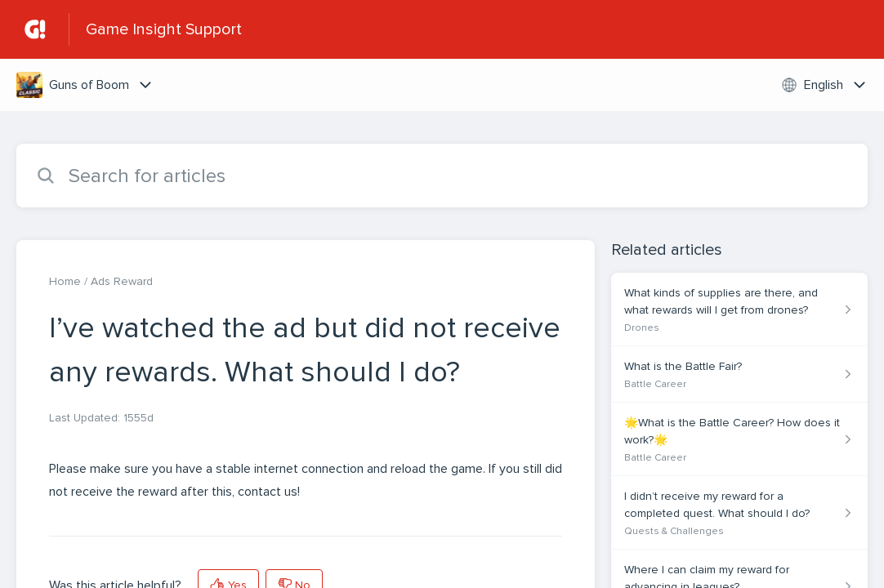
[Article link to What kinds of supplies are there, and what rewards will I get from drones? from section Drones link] (739, 310)
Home (65, 281)
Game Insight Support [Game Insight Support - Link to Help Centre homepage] (164, 29)
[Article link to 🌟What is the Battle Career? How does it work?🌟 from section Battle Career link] (739, 439)
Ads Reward (122, 281)
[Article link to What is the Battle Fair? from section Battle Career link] (739, 374)
